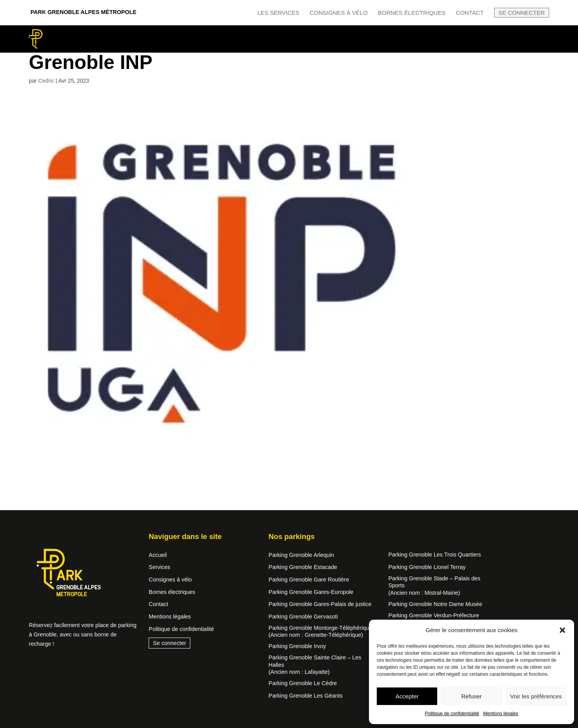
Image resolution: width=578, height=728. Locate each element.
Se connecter (522, 13)
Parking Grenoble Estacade (303, 567)
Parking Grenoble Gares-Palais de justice (320, 604)
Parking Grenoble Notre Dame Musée (435, 604)
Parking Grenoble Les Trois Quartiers (435, 555)
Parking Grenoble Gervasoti (303, 617)
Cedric (46, 81)
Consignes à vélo (339, 13)
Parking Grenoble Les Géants (306, 696)
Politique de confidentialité (452, 714)
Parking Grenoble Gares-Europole (311, 592)
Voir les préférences (536, 696)
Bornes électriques (412, 13)
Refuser (472, 696)
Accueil (158, 555)
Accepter (407, 696)
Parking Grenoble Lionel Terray (427, 567)
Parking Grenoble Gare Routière (309, 580)
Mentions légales (501, 714)
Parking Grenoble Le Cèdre (303, 683)
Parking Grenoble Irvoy (297, 646)
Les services (278, 13)
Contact (470, 13)
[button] (562, 630)
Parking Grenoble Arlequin (301, 555)
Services (159, 567)
